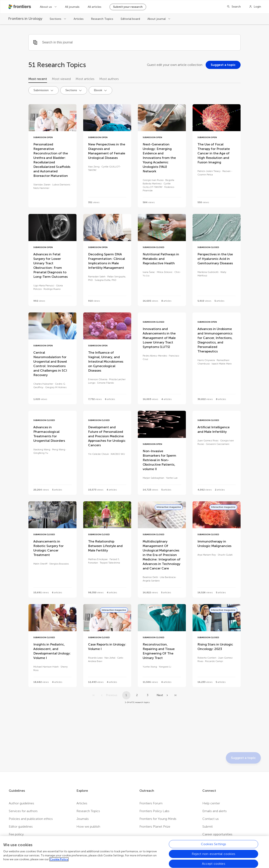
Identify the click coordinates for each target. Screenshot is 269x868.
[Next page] (163, 695)
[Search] (234, 7)
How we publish (88, 826)
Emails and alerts (215, 811)
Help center (211, 803)
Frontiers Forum (151, 803)
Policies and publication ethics (31, 819)
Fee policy (16, 834)
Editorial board (130, 19)
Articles (79, 19)
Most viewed (61, 79)
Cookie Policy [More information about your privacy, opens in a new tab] (59, 861)
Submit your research (128, 7)
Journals (83, 819)
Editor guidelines (21, 826)
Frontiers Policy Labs (154, 811)
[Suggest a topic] (223, 65)
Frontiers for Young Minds (158, 819)
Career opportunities (217, 834)
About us (46, 7)
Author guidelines (21, 803)
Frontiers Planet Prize (155, 826)
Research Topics (102, 19)
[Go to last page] (175, 695)
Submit (208, 826)
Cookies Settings (214, 846)
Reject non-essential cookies (213, 856)
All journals (72, 7)
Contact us (211, 819)
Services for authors (23, 811)
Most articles (85, 79)
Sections (56, 19)
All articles (95, 7)
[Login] (255, 7)
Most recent (38, 79)
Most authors (109, 79)
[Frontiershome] (20, 7)
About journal (157, 19)
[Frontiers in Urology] (25, 19)
